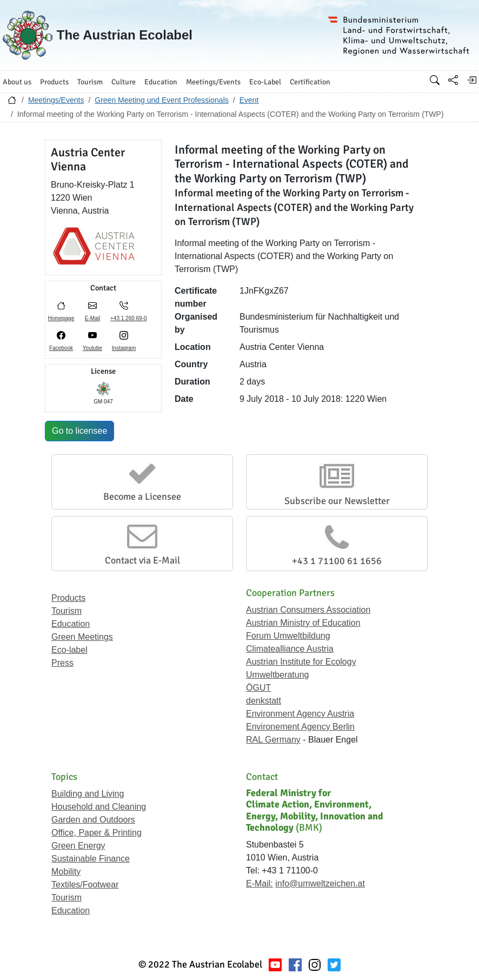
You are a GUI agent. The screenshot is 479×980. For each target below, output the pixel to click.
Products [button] (54, 82)
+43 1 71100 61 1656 (337, 561)
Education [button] (161, 82)
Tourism (66, 611)
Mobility (66, 872)
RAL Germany (273, 740)
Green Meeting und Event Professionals (161, 100)
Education (71, 624)
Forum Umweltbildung (288, 636)
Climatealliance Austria (290, 649)
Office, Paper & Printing (97, 833)
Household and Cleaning (99, 807)
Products (68, 598)
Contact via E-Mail (142, 560)
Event (249, 100)
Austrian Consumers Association (308, 610)
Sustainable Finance (91, 859)
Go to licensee (79, 431)
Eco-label (69, 650)
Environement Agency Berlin (300, 727)
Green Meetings (82, 637)
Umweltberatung (278, 675)
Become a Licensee (142, 496)
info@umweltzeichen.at (320, 883)
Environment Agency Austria (300, 714)
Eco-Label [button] (265, 82)
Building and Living (88, 794)
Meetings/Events (56, 100)
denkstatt (264, 701)
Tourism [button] (90, 82)
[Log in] (471, 80)
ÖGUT (258, 688)
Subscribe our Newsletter (337, 501)
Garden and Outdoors (93, 820)
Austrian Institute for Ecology (301, 662)
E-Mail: (260, 883)
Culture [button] (124, 82)
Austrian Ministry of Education (303, 623)
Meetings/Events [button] (213, 82)
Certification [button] (310, 82)
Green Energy (78, 846)
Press (62, 663)
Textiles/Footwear (85, 885)
